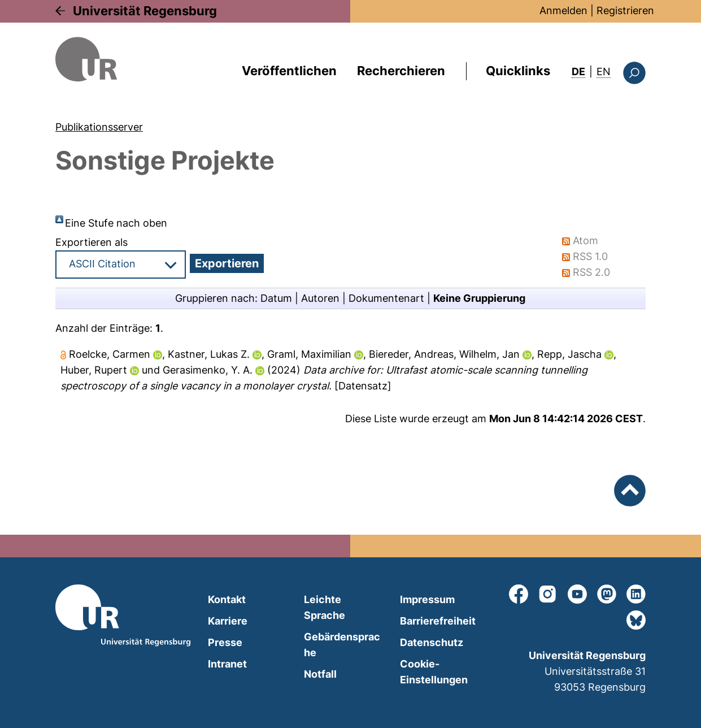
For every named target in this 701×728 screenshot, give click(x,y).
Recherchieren (401, 71)
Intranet (227, 664)
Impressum (427, 599)
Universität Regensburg (145, 11)
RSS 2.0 (591, 272)
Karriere (228, 621)
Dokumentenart (386, 298)
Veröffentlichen (289, 71)
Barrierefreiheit (438, 621)
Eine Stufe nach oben (116, 223)
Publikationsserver (99, 127)
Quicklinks (518, 71)
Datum (276, 298)
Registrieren (625, 10)
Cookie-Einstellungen (434, 672)
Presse (225, 642)
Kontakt (227, 599)
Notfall (320, 674)
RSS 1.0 (590, 256)
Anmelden (563, 10)
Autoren (320, 298)
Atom (585, 240)
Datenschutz (432, 642)
